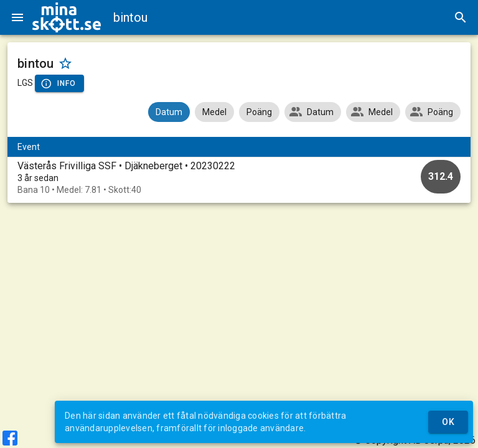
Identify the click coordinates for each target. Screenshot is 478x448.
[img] (67, 17)
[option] (239, 178)
